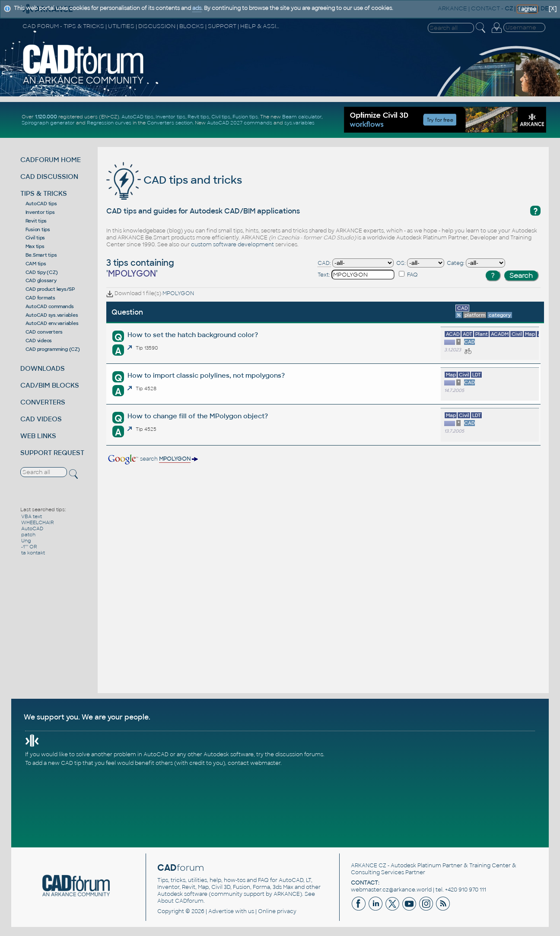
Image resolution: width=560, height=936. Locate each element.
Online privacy (277, 911)
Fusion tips (245, 117)
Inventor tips (170, 117)
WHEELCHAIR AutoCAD (38, 525)
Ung (26, 541)
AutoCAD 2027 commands (240, 123)
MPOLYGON (178, 293)
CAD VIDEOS (41, 419)
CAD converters (44, 332)
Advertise (221, 911)
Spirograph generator (48, 123)
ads (197, 8)
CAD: (324, 263)
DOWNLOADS (43, 368)
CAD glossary (41, 280)
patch (28, 535)
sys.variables (299, 123)
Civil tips (221, 117)
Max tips (35, 246)
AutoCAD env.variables (52, 323)
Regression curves (109, 123)
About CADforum (180, 901)
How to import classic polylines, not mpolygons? (206, 375)
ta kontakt (33, 553)
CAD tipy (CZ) (42, 272)
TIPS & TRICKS (44, 193)
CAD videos (39, 341)
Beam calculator (302, 117)
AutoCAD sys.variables (52, 315)
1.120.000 (46, 117)
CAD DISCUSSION (49, 177)
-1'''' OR (29, 547)
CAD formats (40, 298)
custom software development (232, 245)
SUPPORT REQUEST (52, 453)
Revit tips (198, 117)
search (152, 459)
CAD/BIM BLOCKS (50, 385)
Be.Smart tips (41, 255)
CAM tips (36, 264)
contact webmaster (254, 763)
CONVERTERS (43, 402)
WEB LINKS (38, 436)
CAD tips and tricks (174, 180)
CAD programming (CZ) (53, 349)
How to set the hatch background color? (193, 335)
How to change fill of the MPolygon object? (198, 416)
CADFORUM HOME (51, 160)
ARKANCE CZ (369, 866)
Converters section (170, 123)
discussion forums (299, 755)
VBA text (32, 516)
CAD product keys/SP (50, 289)
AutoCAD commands (50, 306)
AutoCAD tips (137, 117)
